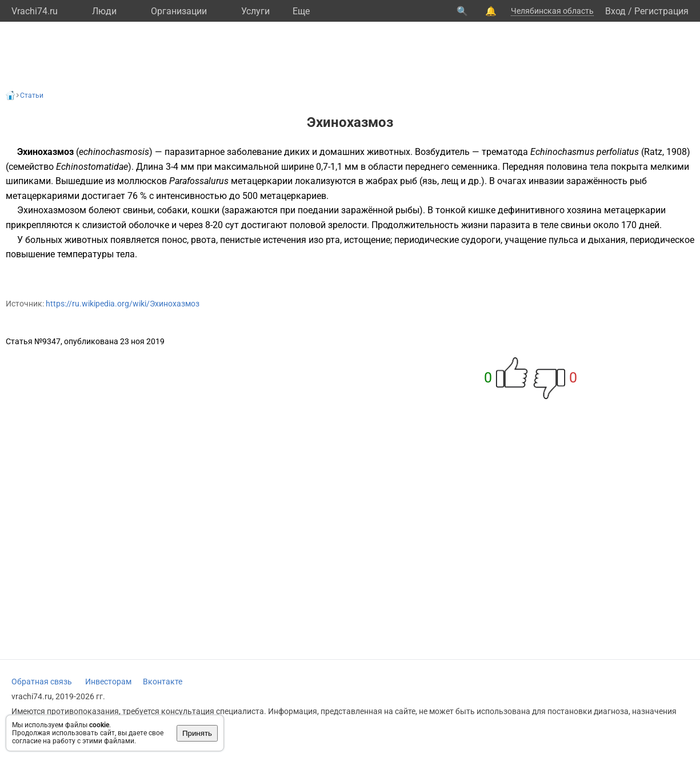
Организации (179, 11)
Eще (301, 11)
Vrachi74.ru (35, 11)
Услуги (255, 11)
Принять (197, 733)
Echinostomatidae (92, 167)
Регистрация (661, 11)
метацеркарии (262, 181)
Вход (615, 11)
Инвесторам (108, 682)
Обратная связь (42, 682)
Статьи (32, 95)
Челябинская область (552, 11)
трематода (505, 152)
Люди (104, 11)
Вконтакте (163, 682)
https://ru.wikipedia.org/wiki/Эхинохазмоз (123, 304)
